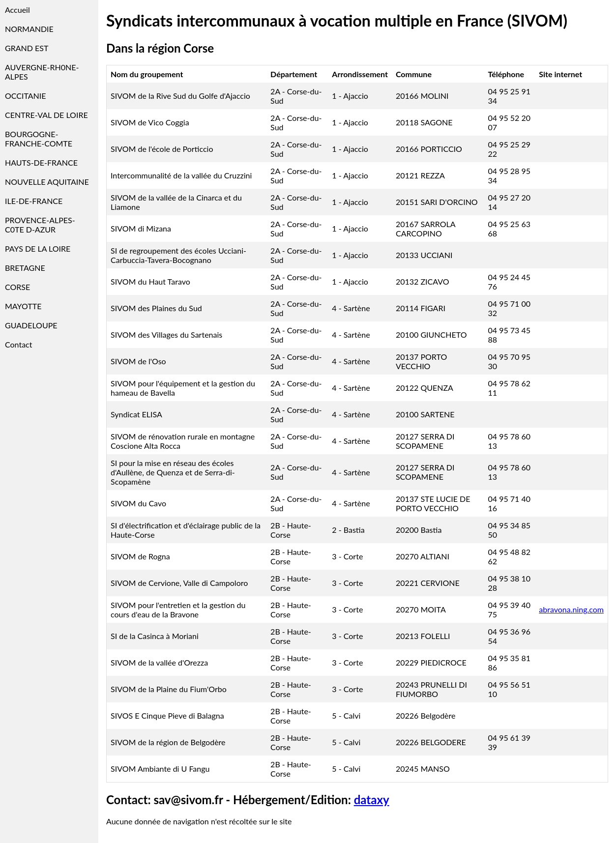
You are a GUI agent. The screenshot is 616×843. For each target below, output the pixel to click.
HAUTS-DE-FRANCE (41, 162)
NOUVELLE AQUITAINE (47, 182)
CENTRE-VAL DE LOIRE (46, 115)
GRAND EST (27, 48)
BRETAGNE (25, 268)
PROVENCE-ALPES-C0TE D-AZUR (40, 225)
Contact (18, 344)
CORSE (17, 287)
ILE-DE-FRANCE (34, 201)
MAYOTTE (23, 306)
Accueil (17, 10)
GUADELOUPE (31, 325)
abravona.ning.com (571, 609)
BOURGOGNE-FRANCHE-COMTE (39, 139)
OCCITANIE (26, 96)
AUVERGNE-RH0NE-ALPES (42, 72)
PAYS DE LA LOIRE (38, 248)
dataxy (372, 799)
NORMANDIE (29, 29)
